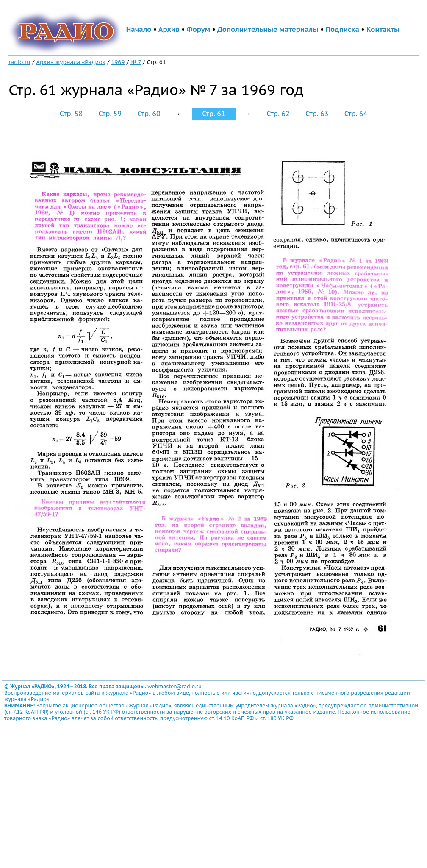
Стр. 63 (317, 114)
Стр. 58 (71, 114)
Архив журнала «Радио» (71, 62)
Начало (139, 29)
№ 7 (136, 62)
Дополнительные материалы (268, 29)
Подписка (342, 29)
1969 (118, 62)
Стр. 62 (278, 114)
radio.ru (19, 62)
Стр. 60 (149, 114)
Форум (199, 29)
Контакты (383, 29)
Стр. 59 (110, 114)
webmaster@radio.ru (175, 686)
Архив (169, 29)
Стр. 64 (356, 114)
